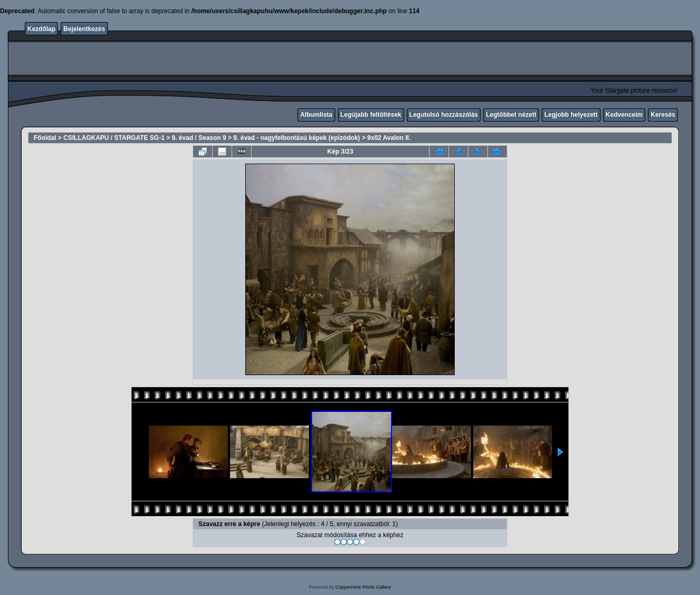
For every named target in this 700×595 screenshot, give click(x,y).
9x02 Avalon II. (389, 138)
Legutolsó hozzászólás (444, 115)
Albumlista (316, 115)
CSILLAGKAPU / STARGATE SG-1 (114, 138)
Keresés (663, 115)
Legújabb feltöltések (371, 115)
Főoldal (45, 138)
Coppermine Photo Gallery (363, 587)
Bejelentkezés (84, 29)
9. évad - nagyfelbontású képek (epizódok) (297, 138)
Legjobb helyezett (571, 115)
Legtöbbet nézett (511, 115)
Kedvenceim (624, 115)
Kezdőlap (41, 29)
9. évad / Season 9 (199, 138)
